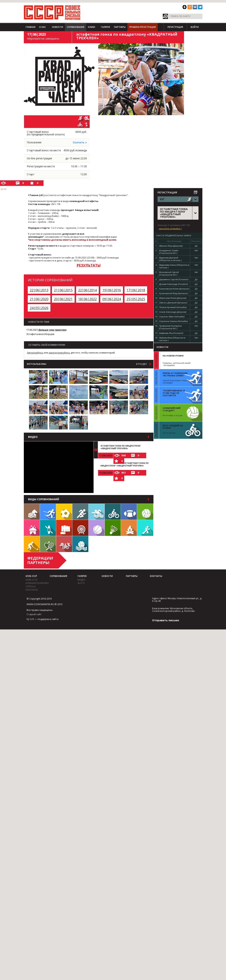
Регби (129, 512)
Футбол (64, 512)
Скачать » (80, 142)
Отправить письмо (166, 620)
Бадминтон (113, 528)
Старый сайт (34, 614)
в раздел (141, 364)
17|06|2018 (136, 290)
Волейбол (145, 512)
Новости (58, 27)
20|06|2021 (63, 299)
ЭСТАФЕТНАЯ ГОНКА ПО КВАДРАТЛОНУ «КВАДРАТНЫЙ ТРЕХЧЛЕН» (121, 447)
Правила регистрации (143, 27)
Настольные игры (32, 512)
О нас (42, 27)
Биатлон (145, 528)
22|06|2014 (87, 290)
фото (81, 583)
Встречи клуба (32, 528)
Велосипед (113, 512)
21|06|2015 (63, 290)
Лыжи (48, 512)
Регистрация (175, 27)
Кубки (92, 27)
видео (81, 580)
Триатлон (64, 544)
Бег (80, 512)
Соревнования (76, 27)
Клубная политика (37, 583)
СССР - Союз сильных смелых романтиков (52, 12)
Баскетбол (97, 528)
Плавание (97, 512)
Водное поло (80, 544)
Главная (31, 27)
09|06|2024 (112, 299)
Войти (195, 27)
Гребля (48, 528)
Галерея (105, 27)
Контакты (32, 590)
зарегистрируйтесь (59, 353)
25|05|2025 (136, 299)
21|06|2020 (39, 299)
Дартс (80, 528)
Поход (129, 528)
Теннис (48, 544)
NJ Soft (30, 619)
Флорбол (32, 544)
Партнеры (120, 27)
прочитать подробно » (170, 229)
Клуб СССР (31, 576)
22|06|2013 (39, 290)
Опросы (31, 586)
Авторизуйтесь (35, 353)
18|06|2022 (87, 299)
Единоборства (64, 528)
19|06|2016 (112, 290)
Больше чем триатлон (52, 330)
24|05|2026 (39, 308)
